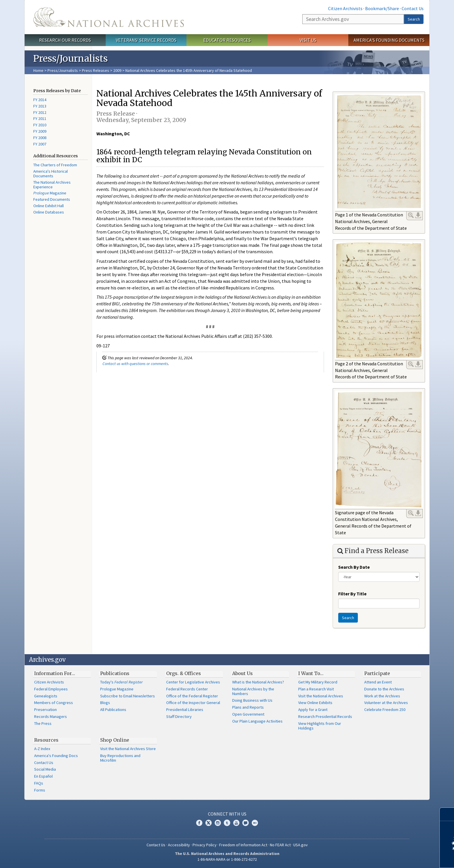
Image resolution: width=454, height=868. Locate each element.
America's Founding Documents (389, 40)
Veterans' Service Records (146, 40)
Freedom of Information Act (243, 845)
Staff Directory (179, 716)
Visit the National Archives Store (128, 749)
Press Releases (96, 70)
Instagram (218, 823)
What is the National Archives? (258, 682)
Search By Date (354, 567)
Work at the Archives (382, 696)
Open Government (248, 714)
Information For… (55, 673)
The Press (43, 723)
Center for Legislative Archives (193, 682)
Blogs (105, 703)
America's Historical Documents (51, 174)
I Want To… (311, 673)
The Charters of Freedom (55, 165)
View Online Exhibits (315, 703)
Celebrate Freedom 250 (385, 710)
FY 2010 (40, 125)
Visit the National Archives (321, 696)
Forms (40, 790)
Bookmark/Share (382, 8)
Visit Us (308, 40)
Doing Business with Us (252, 700)
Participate (377, 673)
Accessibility (179, 845)
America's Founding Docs (56, 756)
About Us (242, 673)
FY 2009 (40, 131)
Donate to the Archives (384, 689)
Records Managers (51, 716)
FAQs (39, 783)
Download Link (418, 215)
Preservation (45, 710)
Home (38, 70)
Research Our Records (65, 40)
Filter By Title (352, 594)
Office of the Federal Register (192, 696)
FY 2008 (40, 138)
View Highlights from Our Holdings (320, 726)
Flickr (255, 823)
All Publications (113, 710)
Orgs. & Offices (184, 673)
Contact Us (413, 8)
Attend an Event (378, 682)
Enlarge (411, 215)
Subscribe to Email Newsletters (128, 696)
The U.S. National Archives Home (109, 17)
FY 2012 (40, 112)
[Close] (447, 814)
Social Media (45, 769)
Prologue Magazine (117, 689)
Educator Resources (227, 40)
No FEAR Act (280, 845)
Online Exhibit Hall (48, 206)
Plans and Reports (248, 707)
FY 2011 (40, 118)
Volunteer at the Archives (386, 703)
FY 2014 (40, 100)
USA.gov (301, 845)
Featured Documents (52, 199)
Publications (115, 673)
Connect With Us (227, 814)
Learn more (402, 858)
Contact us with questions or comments (135, 364)
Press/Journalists (63, 70)
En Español (43, 776)
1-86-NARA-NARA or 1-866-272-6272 (227, 859)
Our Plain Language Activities (257, 721)
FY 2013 (40, 106)
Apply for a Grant (313, 710)
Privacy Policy (205, 845)
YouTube (236, 823)
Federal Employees (51, 689)
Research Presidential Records (325, 716)
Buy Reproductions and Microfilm (120, 758)
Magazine (50, 193)
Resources (46, 740)
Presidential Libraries (185, 710)
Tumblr (227, 823)
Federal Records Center (187, 689)
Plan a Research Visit (316, 689)
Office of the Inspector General (193, 703)
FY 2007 (40, 144)
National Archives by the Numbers (253, 691)
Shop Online (115, 740)
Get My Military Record (318, 682)
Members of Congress (54, 703)
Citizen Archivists (345, 8)
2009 (117, 70)
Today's (121, 682)
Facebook (199, 823)
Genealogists (46, 696)
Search (414, 19)
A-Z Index (42, 749)
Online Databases (49, 212)
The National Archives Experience (52, 185)
